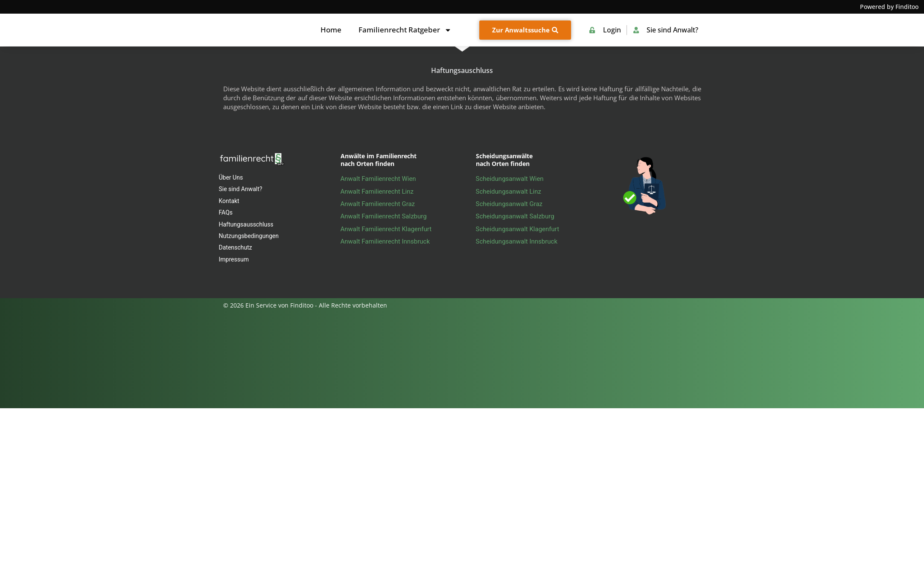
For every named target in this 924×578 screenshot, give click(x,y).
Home (331, 30)
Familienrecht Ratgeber (405, 30)
